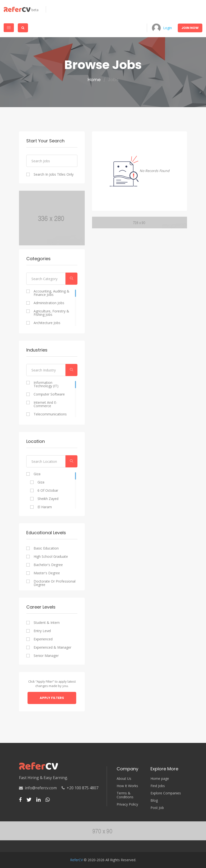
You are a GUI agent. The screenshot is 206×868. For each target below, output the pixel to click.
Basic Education (46, 548)
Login (168, 28)
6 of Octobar (48, 490)
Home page (160, 779)
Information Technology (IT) (46, 384)
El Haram (45, 507)
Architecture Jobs (47, 323)
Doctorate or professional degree (55, 583)
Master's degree (47, 573)
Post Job (157, 808)
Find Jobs (158, 786)
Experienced (43, 639)
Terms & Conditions (125, 795)
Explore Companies (166, 793)
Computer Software (49, 394)
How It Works (127, 786)
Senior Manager (46, 656)
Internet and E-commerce (45, 404)
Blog (154, 800)
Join (190, 28)
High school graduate (51, 557)
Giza (37, 474)
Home (94, 80)
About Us (124, 779)
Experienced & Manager (52, 647)
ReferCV (76, 860)
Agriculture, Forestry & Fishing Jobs (51, 313)
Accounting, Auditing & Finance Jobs (51, 293)
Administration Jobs (49, 303)
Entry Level (42, 631)
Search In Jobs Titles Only (54, 174)
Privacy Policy (127, 804)
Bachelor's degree (48, 565)
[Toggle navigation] (9, 28)
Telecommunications (50, 414)
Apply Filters (52, 698)
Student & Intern (47, 623)
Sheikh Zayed (48, 499)
